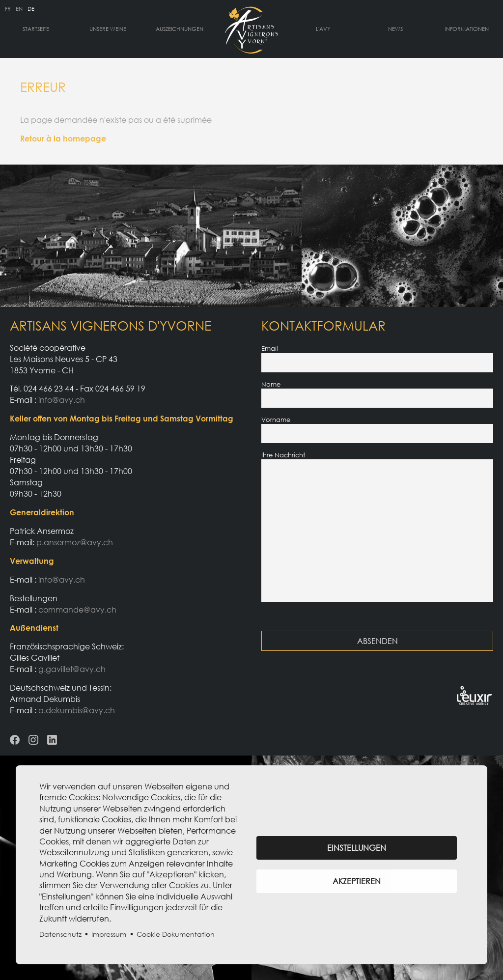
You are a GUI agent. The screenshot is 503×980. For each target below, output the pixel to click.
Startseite (36, 29)
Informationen (467, 29)
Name (271, 384)
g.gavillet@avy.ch (72, 669)
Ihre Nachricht (283, 455)
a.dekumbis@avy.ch (77, 710)
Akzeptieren (357, 881)
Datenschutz (60, 934)
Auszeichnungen (180, 29)
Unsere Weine (108, 29)
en (19, 9)
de (31, 9)
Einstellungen (357, 848)
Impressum (109, 934)
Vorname (276, 420)
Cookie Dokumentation (176, 934)
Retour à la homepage (63, 139)
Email (270, 348)
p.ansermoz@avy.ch (75, 542)
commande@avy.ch (77, 610)
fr (8, 9)
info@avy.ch (62, 400)
